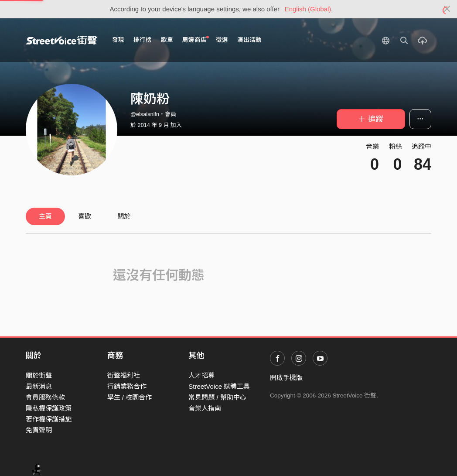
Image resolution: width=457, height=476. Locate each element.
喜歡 (85, 216)
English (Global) (308, 9)
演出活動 (249, 40)
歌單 (167, 40)
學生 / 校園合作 (130, 397)
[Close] (447, 9)
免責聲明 (39, 430)
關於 (124, 216)
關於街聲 (39, 375)
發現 (118, 40)
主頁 (45, 216)
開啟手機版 (286, 378)
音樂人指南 (205, 408)
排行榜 (143, 40)
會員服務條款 (45, 397)
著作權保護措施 (49, 419)
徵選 (222, 40)
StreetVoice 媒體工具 (219, 386)
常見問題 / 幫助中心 (217, 397)
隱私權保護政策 (49, 408)
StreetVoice (62, 40)
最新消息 (39, 386)
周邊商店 (196, 39)
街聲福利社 (124, 375)
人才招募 (201, 375)
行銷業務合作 (127, 386)
